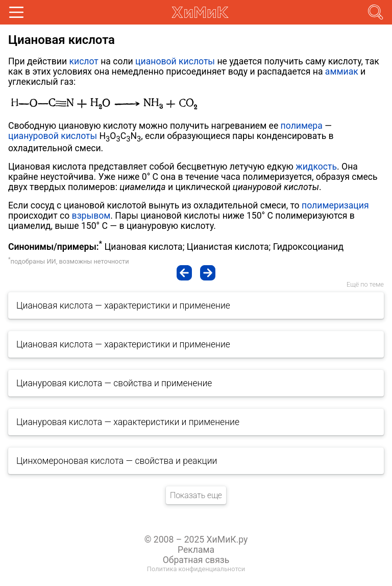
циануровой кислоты (53, 136)
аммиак (342, 72)
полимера (302, 126)
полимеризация (335, 205)
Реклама (196, 550)
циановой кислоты (175, 61)
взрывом (91, 216)
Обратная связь (196, 560)
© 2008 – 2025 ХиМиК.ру (196, 540)
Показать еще (196, 495)
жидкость (316, 167)
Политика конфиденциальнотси (196, 569)
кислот (83, 61)
